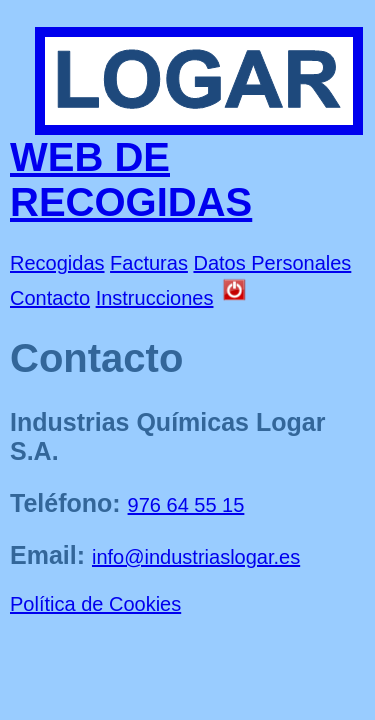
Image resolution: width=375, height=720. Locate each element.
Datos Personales (272, 263)
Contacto (50, 298)
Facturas (149, 263)
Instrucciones (155, 298)
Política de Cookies (95, 604)
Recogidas (57, 263)
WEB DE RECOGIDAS (131, 179)
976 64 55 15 (186, 505)
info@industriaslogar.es (196, 557)
